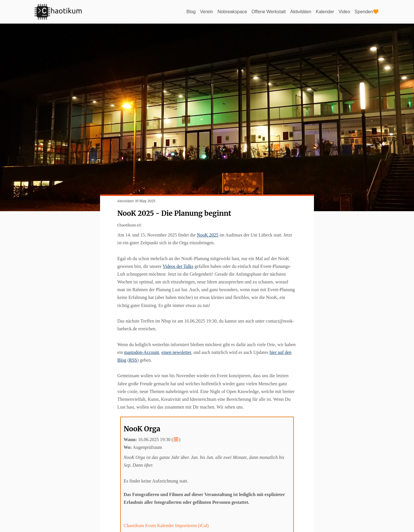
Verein (206, 12)
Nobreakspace (232, 12)
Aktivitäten (301, 12)
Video (344, 12)
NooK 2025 (207, 235)
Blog (191, 12)
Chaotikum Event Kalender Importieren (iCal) (166, 526)
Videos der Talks (178, 266)
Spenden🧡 (367, 12)
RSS (133, 360)
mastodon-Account (142, 352)
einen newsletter (176, 352)
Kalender (325, 12)
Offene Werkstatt (268, 12)
